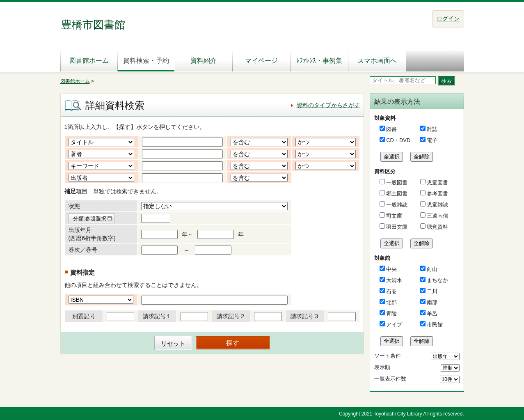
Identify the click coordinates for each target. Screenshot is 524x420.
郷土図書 (396, 194)
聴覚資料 (437, 227)
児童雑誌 (437, 205)
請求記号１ (157, 316)
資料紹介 (204, 61)
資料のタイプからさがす (328, 105)
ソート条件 (388, 356)
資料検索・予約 (146, 61)
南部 (432, 302)
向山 (432, 269)
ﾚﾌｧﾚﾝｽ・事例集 (319, 61)
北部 (391, 302)
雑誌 (432, 129)
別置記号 (84, 316)
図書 (391, 129)
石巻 (391, 291)
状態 (74, 206)
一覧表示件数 (390, 379)
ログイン (448, 18)
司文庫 (394, 216)
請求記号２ (231, 316)
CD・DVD (398, 140)
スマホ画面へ (377, 61)
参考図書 (437, 194)
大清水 (394, 280)
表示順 (382, 367)
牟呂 (432, 313)
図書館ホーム (89, 61)
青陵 (391, 313)
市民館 (435, 325)
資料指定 (82, 272)
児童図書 (437, 182)
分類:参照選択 (90, 219)
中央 (391, 269)
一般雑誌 (396, 205)
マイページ (261, 61)
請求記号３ (305, 316)
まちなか (437, 280)
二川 (432, 291)
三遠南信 (437, 216)
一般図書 (396, 182)
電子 (432, 140)
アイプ (394, 325)
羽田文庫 (396, 227)
